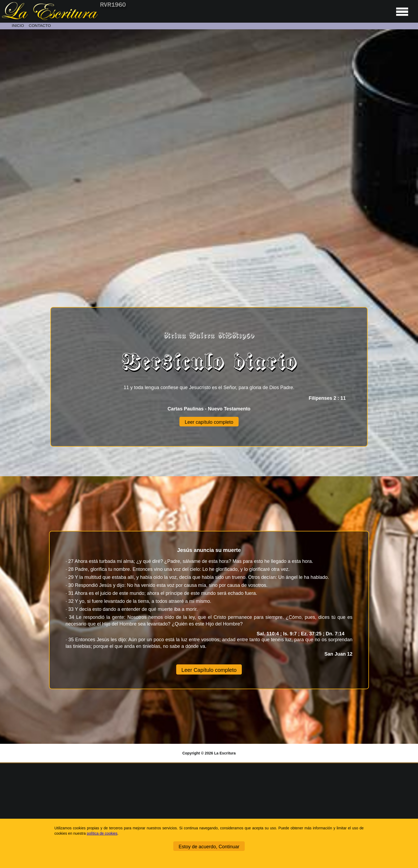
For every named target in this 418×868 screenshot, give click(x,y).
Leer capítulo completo (209, 422)
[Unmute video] (209, 146)
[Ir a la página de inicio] (63, 19)
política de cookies (102, 833)
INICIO (18, 25)
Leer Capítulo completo (209, 670)
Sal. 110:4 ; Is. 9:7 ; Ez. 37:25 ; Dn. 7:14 (305, 634)
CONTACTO (40, 25)
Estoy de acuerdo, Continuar (209, 847)
